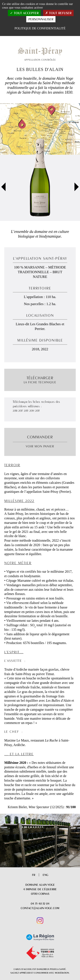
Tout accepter (24, 13)
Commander (40, 437)
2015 (26, 411)
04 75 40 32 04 (40, 904)
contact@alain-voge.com (40, 908)
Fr (34, 875)
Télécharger (40, 380)
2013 (37, 411)
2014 (32, 411)
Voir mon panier (40, 446)
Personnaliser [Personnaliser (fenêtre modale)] (41, 19)
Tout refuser (58, 13)
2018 (15, 411)
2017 (21, 411)
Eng (45, 875)
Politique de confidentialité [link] (40, 28)
